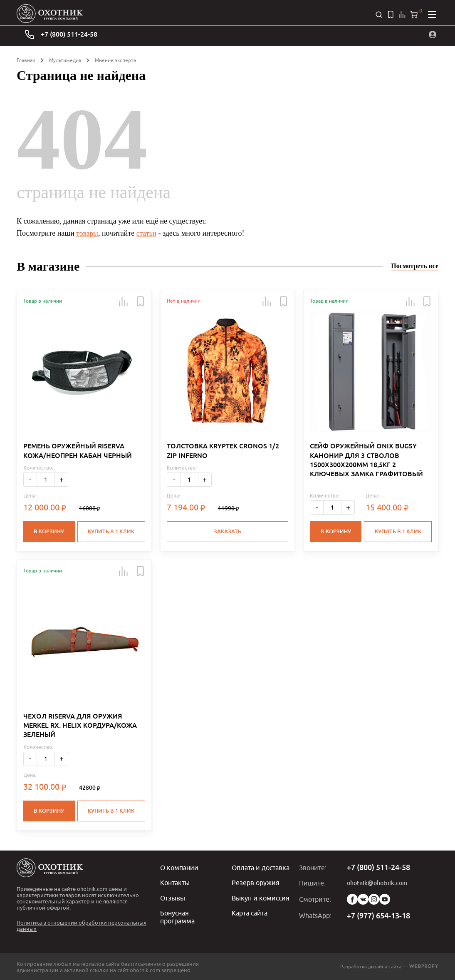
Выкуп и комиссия (261, 897)
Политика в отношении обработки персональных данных (82, 925)
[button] (124, 301)
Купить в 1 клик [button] (111, 531)
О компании (179, 867)
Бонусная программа (177, 915)
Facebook (352, 899)
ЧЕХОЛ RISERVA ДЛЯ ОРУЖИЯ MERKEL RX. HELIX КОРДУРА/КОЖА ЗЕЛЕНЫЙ (80, 725)
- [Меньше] (30, 479)
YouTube (385, 899)
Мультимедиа (65, 60)
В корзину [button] (49, 531)
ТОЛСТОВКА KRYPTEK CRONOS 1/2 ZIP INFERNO (223, 451)
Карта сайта (250, 912)
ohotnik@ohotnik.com (377, 882)
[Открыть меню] (432, 15)
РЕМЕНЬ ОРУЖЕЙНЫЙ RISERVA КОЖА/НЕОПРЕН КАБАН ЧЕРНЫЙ (78, 451)
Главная (26, 60)
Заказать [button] (227, 531)
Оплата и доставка (261, 867)
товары (87, 233)
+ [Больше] (62, 479)
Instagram (374, 899)
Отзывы (173, 897)
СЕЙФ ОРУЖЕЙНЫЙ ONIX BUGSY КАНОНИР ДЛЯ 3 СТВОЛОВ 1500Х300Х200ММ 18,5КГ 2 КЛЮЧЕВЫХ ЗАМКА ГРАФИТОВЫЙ (366, 460)
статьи (147, 233)
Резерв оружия (256, 882)
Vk (363, 899)
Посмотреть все (415, 266)
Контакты (175, 882)
